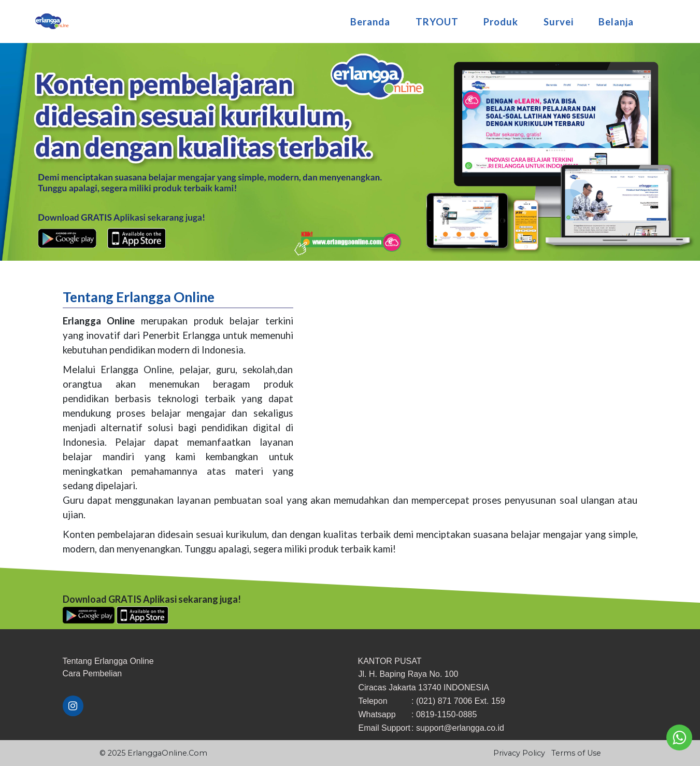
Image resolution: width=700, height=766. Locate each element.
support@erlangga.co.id (460, 728)
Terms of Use (576, 753)
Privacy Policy (519, 753)
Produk (501, 18)
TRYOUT (437, 18)
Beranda (370, 18)
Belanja (616, 18)
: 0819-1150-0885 (444, 714)
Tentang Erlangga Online (108, 661)
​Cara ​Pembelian (92, 673)
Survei (559, 18)
